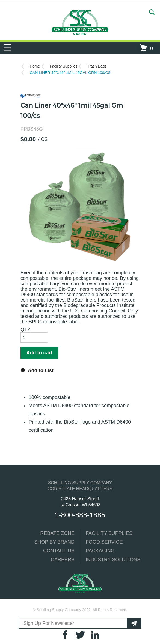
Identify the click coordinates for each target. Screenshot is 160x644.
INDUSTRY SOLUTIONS (113, 560)
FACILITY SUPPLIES (109, 533)
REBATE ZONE (57, 533)
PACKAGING (100, 551)
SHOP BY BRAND (54, 542)
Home (35, 66)
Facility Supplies (63, 66)
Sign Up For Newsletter (49, 623)
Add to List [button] (41, 370)
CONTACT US (59, 551)
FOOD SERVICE (104, 542)
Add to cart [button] (39, 353)
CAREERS (63, 560)
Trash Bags (97, 66)
